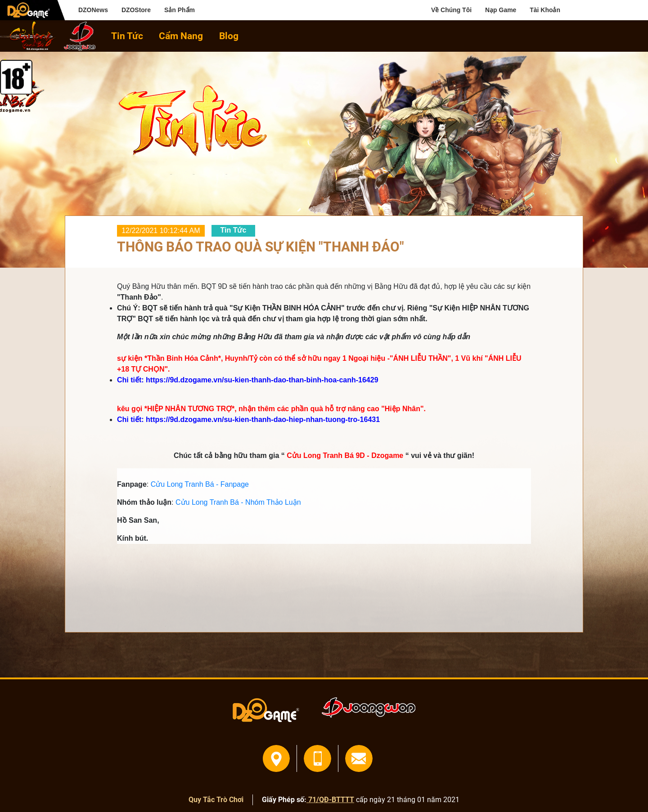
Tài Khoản (545, 10)
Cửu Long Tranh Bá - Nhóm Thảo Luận (238, 502)
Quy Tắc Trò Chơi (216, 800)
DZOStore (136, 10)
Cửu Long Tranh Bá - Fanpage (200, 484)
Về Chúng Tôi (451, 10)
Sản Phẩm (180, 10)
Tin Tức (127, 36)
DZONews (93, 10)
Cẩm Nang (181, 36)
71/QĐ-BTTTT (330, 800)
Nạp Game (501, 10)
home (28, 36)
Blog (229, 36)
